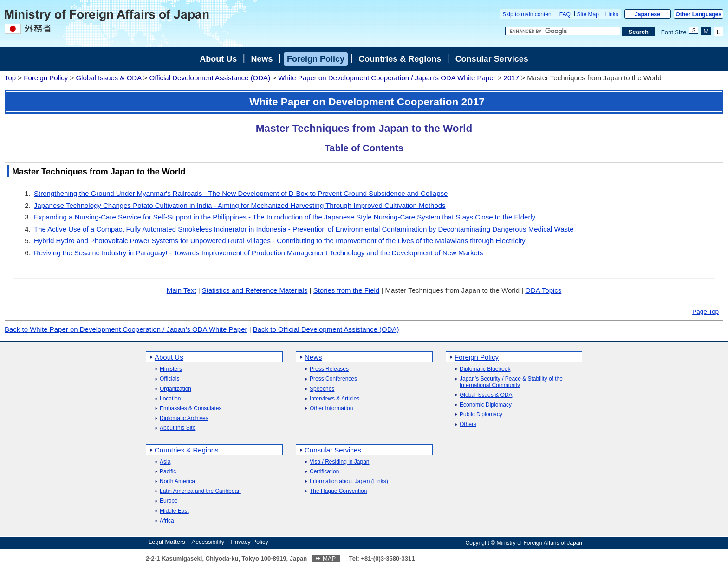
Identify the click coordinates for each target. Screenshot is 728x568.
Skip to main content (528, 14)
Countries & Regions (400, 59)
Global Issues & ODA (108, 78)
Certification (324, 472)
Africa (167, 521)
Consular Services (492, 59)
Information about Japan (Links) (349, 481)
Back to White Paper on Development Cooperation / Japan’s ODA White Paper (126, 329)
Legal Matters (167, 542)
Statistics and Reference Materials (255, 290)
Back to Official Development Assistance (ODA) (326, 329)
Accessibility (208, 542)
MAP (329, 558)
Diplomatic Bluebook (485, 369)
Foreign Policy (316, 59)
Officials (169, 379)
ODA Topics (543, 290)
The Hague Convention (338, 491)
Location (170, 399)
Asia (165, 462)
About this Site (178, 428)
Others (468, 424)
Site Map (588, 14)
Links (612, 14)
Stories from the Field (347, 290)
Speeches (322, 389)
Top (10, 78)
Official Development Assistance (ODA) (210, 78)
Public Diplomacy (481, 415)
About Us (218, 59)
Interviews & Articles (335, 399)
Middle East (174, 511)
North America (177, 481)
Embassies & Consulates (191, 409)
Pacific (168, 472)
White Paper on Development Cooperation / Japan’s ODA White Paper (387, 78)
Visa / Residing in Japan (340, 462)
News (262, 59)
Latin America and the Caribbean (200, 491)
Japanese (647, 14)
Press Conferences (333, 379)
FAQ (565, 14)
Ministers (171, 369)
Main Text (182, 290)
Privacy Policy (250, 542)
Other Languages (699, 14)
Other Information (331, 409)
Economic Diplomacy (486, 405)
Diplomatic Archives (184, 418)
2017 (511, 78)
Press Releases (329, 369)
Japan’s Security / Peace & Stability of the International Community (511, 382)
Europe (169, 501)
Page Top (705, 312)
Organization (175, 389)
